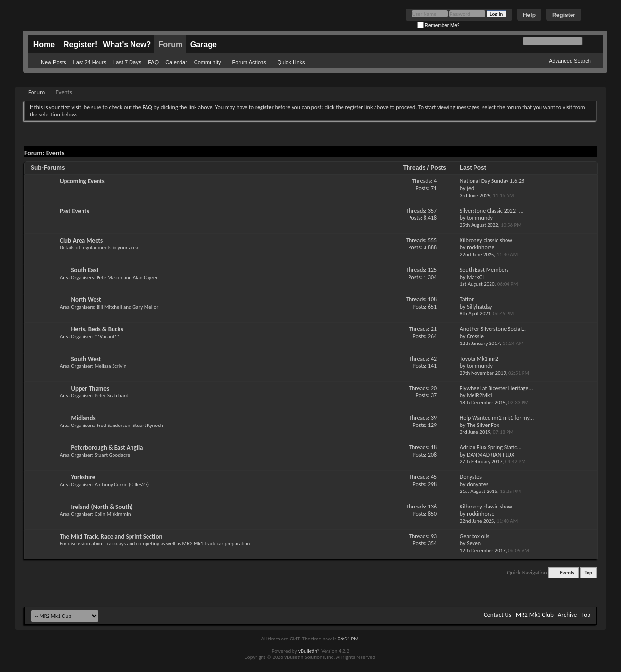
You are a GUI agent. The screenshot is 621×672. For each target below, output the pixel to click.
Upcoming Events (82, 181)
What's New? (127, 44)
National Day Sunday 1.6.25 (492, 181)
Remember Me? (438, 25)
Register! (80, 44)
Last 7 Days (127, 62)
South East (85, 270)
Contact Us (498, 615)
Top (588, 573)
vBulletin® (309, 651)
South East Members (484, 270)
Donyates (471, 477)
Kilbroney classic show (486, 240)
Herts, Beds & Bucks (97, 329)
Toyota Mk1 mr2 (479, 359)
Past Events (74, 211)
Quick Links (291, 62)
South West (86, 359)
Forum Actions (249, 62)
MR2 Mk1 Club (535, 615)
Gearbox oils (474, 536)
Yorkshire (83, 477)
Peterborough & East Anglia (107, 448)
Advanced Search (570, 61)
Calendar (176, 62)
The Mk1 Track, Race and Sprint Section (111, 536)
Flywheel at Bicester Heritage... (497, 388)
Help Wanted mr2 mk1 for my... (497, 418)
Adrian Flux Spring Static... (491, 447)
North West (86, 300)
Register (564, 15)
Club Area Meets (81, 240)
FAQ (153, 62)
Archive (567, 615)
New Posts (54, 62)
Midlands (83, 418)
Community (208, 62)
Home (44, 44)
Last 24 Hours (90, 62)
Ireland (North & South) (102, 507)
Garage (204, 44)
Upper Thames (90, 388)
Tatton (467, 299)
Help (529, 15)
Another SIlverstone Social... (493, 329)
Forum (170, 44)
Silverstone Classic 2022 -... (492, 211)
